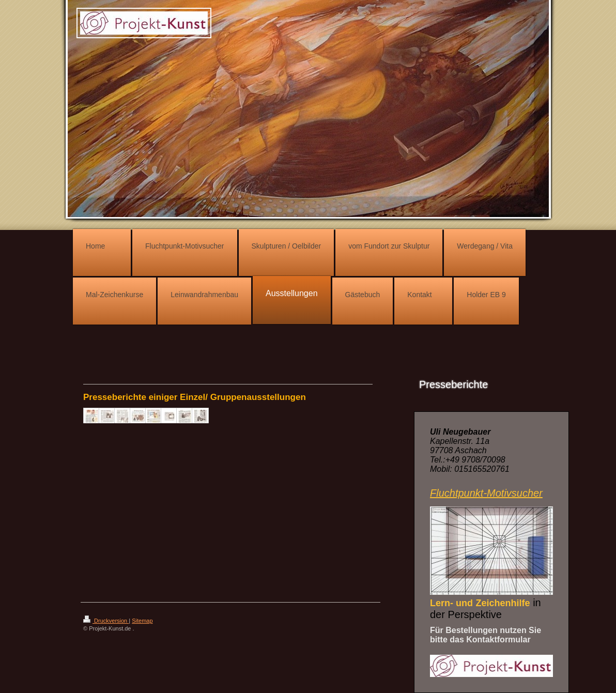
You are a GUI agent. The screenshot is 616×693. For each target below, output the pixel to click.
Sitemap (142, 621)
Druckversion (106, 621)
